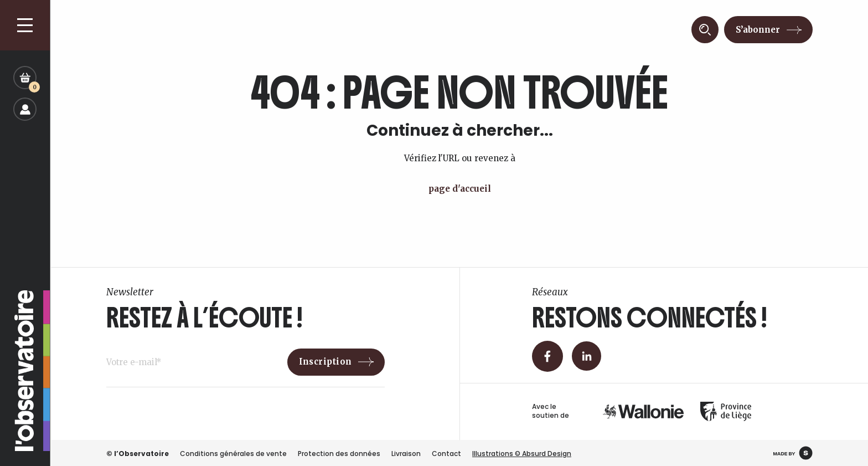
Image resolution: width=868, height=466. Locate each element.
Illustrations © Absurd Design (522, 454)
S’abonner (758, 30)
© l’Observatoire (138, 454)
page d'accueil (460, 189)
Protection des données (339, 454)
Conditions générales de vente (233, 454)
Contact (446, 454)
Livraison (406, 454)
